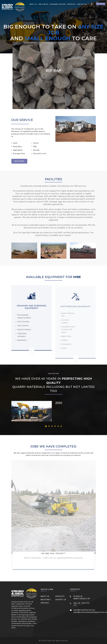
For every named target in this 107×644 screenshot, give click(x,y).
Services (45, 603)
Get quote (101, 4)
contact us (82, 4)
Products (71, 4)
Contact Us (61, 600)
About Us (45, 596)
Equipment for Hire (58, 4)
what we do (44, 4)
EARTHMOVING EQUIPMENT (76, 308)
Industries (46, 600)
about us (33, 4)
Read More (19, 161)
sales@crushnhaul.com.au (84, 610)
